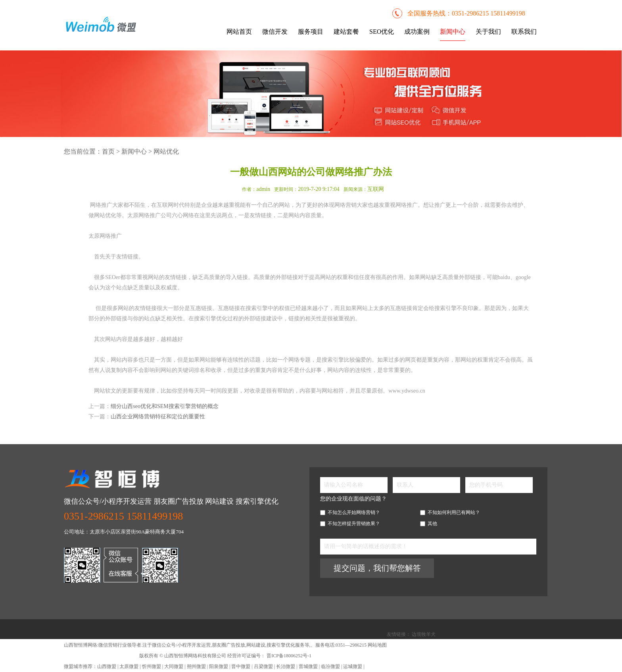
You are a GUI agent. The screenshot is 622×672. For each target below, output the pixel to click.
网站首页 (239, 32)
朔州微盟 (196, 666)
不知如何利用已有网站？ (450, 512)
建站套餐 (346, 32)
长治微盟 (286, 666)
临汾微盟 (330, 666)
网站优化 (166, 151)
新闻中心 (453, 32)
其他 (429, 524)
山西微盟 (107, 666)
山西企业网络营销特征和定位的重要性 (158, 417)
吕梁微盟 (263, 666)
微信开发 (275, 32)
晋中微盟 (241, 666)
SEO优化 (382, 32)
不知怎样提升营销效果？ (350, 524)
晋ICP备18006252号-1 (288, 656)
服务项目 (311, 32)
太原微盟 (130, 666)
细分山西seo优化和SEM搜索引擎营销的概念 (164, 406)
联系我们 (524, 32)
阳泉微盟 (219, 666)
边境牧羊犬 (424, 634)
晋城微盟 (308, 666)
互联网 (376, 189)
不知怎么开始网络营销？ (350, 512)
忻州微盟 (152, 666)
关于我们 (488, 32)
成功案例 (417, 32)
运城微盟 (353, 666)
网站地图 (377, 645)
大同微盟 (174, 666)
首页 (108, 151)
